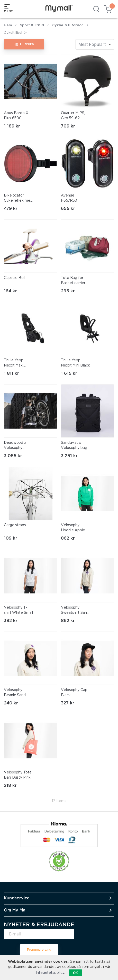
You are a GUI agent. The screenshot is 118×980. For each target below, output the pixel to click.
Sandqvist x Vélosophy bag (74, 445)
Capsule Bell (15, 278)
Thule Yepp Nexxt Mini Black (75, 363)
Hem (8, 25)
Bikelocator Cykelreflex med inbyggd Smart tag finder (18, 199)
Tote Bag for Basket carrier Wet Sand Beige (75, 281)
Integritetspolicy (50, 973)
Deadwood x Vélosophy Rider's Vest (15, 446)
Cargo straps (15, 525)
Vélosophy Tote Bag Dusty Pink (18, 775)
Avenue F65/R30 (69, 198)
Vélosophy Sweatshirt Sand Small (75, 611)
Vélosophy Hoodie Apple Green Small (73, 528)
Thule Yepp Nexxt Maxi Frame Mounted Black (18, 363)
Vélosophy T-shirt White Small (18, 610)
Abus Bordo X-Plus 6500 (17, 116)
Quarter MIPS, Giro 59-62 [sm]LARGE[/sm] (74, 116)
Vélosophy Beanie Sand (15, 693)
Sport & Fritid (32, 25)
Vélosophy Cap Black (74, 693)
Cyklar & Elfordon (68, 25)
